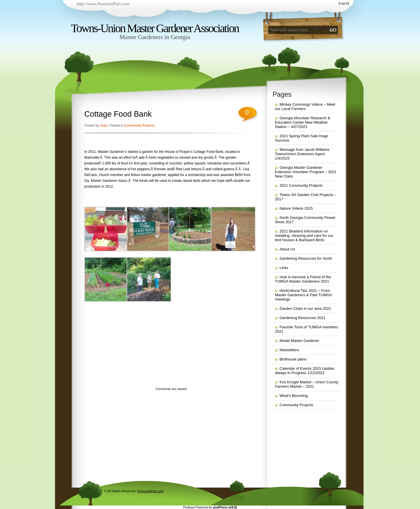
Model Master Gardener (299, 341)
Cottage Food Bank (118, 114)
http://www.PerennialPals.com (103, 4)
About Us (287, 249)
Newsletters (289, 350)
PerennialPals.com (150, 491)
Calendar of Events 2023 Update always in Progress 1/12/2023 (305, 371)
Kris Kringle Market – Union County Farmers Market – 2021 (307, 384)
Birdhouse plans (293, 359)
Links (284, 268)
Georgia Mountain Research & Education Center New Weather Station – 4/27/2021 (303, 122)
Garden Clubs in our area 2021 (305, 308)
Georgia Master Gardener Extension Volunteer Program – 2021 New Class (306, 172)
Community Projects (140, 125)
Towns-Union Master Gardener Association (155, 28)
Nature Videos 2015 (296, 208)
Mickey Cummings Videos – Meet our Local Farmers (305, 107)
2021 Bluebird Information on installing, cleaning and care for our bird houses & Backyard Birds (304, 236)
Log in (344, 3)
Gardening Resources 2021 (303, 318)
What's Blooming (294, 396)
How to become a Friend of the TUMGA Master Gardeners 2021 (303, 279)
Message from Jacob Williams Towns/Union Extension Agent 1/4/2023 (302, 154)
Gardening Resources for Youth (306, 258)
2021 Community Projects (301, 185)
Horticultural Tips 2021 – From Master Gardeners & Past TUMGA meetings (303, 295)
